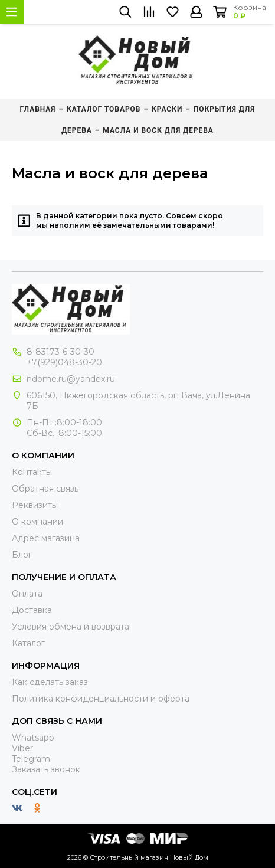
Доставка (32, 610)
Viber (22, 748)
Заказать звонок (46, 769)
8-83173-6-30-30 (60, 352)
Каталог (28, 643)
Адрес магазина (46, 538)
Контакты (32, 472)
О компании (37, 522)
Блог (22, 555)
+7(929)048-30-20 (64, 362)
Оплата (27, 594)
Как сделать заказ (50, 682)
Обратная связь (45, 489)
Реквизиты (35, 505)
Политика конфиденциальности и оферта (101, 699)
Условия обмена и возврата (71, 627)
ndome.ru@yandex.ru (71, 379)
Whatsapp (33, 738)
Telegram (31, 759)
